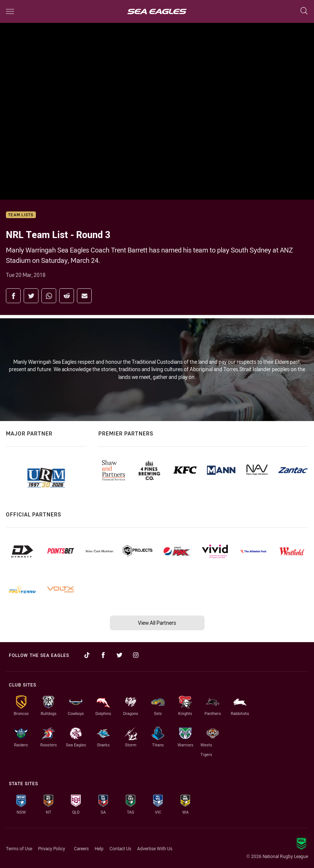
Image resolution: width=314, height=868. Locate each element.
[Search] (304, 11)
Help (99, 848)
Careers (81, 848)
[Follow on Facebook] (103, 655)
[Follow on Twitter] (119, 655)
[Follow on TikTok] (87, 655)
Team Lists (21, 215)
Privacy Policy (52, 848)
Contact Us (120, 848)
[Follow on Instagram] (136, 655)
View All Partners (157, 623)
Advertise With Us (155, 848)
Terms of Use (19, 848)
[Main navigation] (10, 11)
